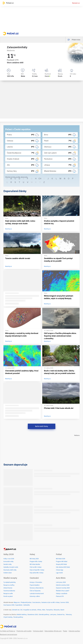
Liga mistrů (59, 573)
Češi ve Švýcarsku (35, 591)
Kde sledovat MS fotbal (63, 567)
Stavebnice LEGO (33, 615)
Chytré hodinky (8, 617)
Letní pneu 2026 (61, 582)
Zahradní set (16, 610)
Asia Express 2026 (9, 605)
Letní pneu (53, 615)
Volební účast (8, 573)
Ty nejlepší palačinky (10, 582)
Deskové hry (61, 615)
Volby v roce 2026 (9, 559)
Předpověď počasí (26, 602)
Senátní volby (8, 564)
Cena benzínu (36, 602)
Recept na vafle (8, 594)
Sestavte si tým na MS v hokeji (50, 602)
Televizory (69, 615)
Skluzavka (57, 610)
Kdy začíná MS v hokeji (37, 573)
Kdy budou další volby (10, 570)
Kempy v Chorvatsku (36, 582)
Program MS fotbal (62, 562)
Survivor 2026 (65, 602)
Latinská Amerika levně (37, 594)
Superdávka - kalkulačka (22, 605)
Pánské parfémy (18, 617)
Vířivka (39, 610)
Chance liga (60, 570)
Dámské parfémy (44, 615)
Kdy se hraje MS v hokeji (37, 570)
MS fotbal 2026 (61, 559)
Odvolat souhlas (74, 631)
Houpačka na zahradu (30, 610)
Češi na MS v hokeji (36, 567)
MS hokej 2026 (34, 559)
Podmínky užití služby (24, 631)
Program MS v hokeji (36, 562)
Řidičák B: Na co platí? (63, 591)
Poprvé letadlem (35, 585)
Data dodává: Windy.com (53, 631)
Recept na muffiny (9, 585)
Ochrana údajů (38, 631)
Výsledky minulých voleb (11, 567)
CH (40, 179)
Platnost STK (60, 596)
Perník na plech (8, 596)
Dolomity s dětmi (35, 596)
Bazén (62, 610)
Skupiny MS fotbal (61, 564)
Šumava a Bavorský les (37, 588)
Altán (44, 610)
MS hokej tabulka (35, 564)
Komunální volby (8, 562)
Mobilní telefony (22, 615)
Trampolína (49, 610)
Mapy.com (17, 602)
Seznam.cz (76, 3)
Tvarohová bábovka (9, 591)
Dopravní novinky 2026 (63, 588)
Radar (65, 631)
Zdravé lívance (8, 588)
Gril (21, 610)
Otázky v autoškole (62, 594)
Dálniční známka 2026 (63, 585)
